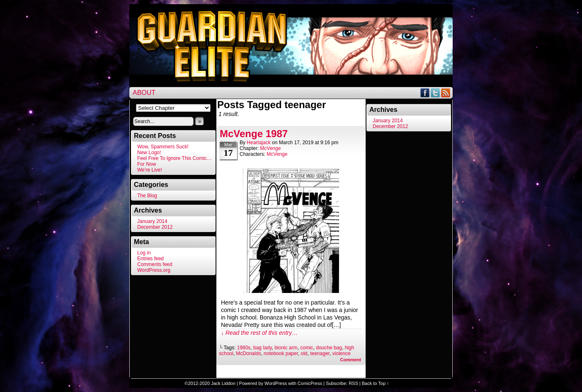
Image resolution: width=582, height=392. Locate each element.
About (144, 93)
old (304, 353)
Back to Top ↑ (376, 383)
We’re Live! (150, 170)
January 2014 (152, 221)
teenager (320, 353)
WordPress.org (154, 270)
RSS (446, 93)
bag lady (262, 348)
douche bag (329, 348)
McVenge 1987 (254, 134)
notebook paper (281, 353)
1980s (244, 348)
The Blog (147, 196)
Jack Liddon (223, 383)
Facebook (425, 93)
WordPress (276, 383)
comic (307, 348)
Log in (144, 253)
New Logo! (149, 152)
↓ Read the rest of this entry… (259, 333)
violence (342, 353)
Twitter (435, 93)
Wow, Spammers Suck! (163, 147)
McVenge (270, 148)
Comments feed (155, 264)
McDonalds (248, 353)
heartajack (258, 143)
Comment (350, 360)
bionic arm (286, 348)
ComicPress (310, 383)
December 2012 (155, 227)
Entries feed (150, 259)
